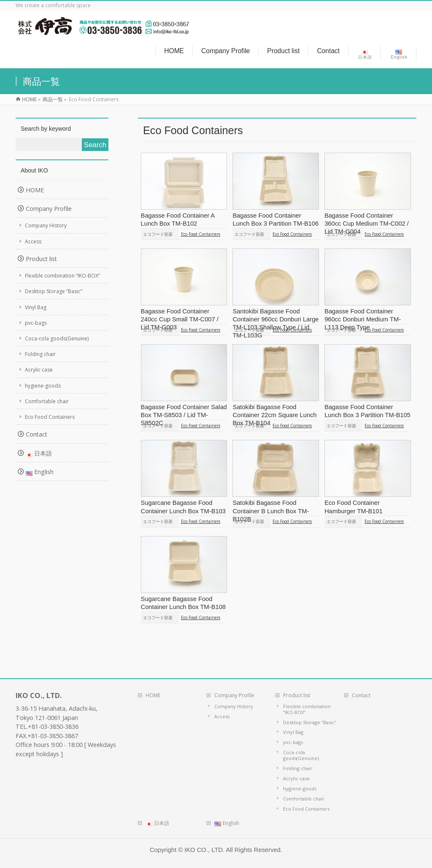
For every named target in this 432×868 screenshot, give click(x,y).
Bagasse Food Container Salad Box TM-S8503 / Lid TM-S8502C (184, 415)
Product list (41, 259)
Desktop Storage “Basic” (54, 291)
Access (33, 241)
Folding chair (40, 354)
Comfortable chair (47, 401)
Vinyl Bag (36, 307)
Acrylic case (39, 370)
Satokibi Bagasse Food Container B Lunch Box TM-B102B (271, 511)
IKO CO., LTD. (204, 850)
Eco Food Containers (201, 234)
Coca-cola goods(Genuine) (57, 338)
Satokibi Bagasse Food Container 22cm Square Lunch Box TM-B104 (274, 415)
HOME (35, 190)
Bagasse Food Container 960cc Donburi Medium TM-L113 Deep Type (363, 319)
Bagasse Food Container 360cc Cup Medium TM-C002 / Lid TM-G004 (367, 224)
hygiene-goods (43, 386)
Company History (46, 225)
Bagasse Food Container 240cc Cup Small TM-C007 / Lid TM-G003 (180, 319)
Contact (36, 434)
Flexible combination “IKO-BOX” (62, 276)
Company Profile (49, 209)
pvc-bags (36, 323)
